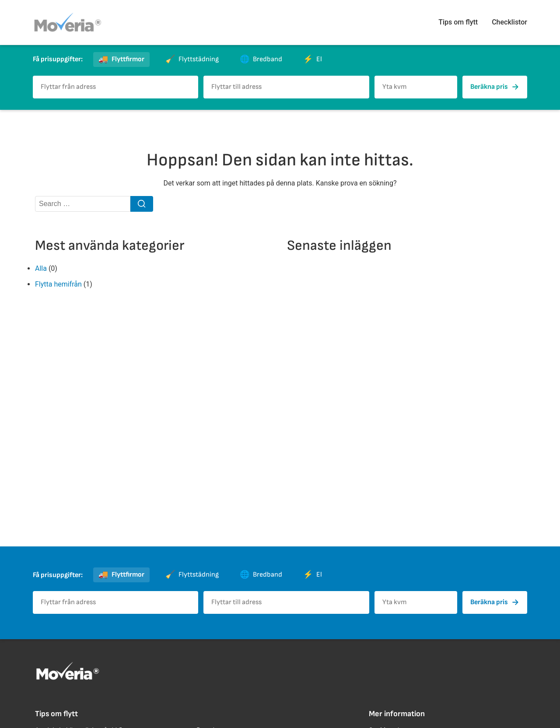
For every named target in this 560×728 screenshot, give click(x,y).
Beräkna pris (495, 87)
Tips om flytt (458, 22)
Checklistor (509, 22)
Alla (41, 268)
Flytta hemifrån (58, 284)
